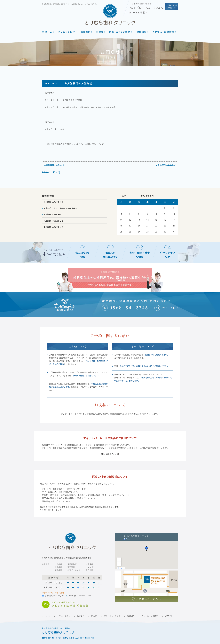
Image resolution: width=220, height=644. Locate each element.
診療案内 (81, 616)
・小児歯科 (58, 567)
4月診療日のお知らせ (54, 202)
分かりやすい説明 (168, 255)
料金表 (94, 616)
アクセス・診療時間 (150, 616)
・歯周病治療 (71, 564)
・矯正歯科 (89, 564)
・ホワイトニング (73, 570)
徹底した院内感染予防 (111, 255)
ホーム (47, 616)
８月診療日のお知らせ (54, 165)
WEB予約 (169, 616)
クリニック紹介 (64, 616)
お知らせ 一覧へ (49, 172)
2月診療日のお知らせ (54, 221)
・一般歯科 (58, 564)
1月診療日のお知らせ (54, 227)
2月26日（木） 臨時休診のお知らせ (61, 208)
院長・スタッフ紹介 (112, 616)
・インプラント (90, 567)
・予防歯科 (58, 570)
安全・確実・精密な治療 (140, 255)
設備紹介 (131, 616)
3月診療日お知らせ (53, 215)
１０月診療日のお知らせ (165, 165)
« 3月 (124, 196)
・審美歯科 (70, 567)
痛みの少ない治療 (83, 255)
